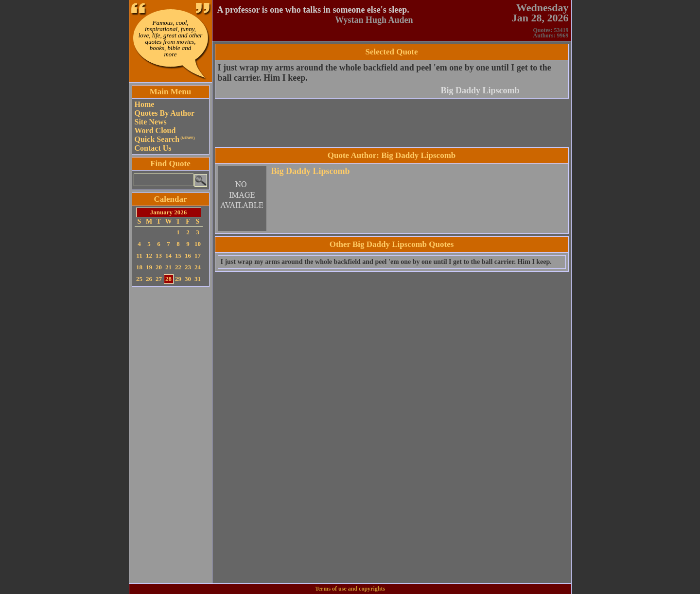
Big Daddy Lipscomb (480, 90)
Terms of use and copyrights (350, 589)
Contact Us (153, 148)
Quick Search (165, 139)
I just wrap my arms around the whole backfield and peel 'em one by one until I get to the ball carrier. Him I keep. (386, 262)
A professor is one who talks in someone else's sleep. (313, 10)
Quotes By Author (165, 113)
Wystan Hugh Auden (374, 20)
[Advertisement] (171, 435)
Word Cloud (155, 131)
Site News (151, 122)
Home (145, 104)
